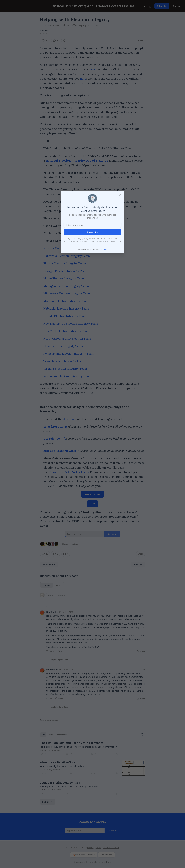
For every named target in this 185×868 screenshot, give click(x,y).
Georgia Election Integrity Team (65, 271)
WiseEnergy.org (55, 426)
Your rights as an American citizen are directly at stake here (70, 786)
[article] (92, 748)
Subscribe (162, 6)
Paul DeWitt (52, 670)
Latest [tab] (51, 735)
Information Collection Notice (91, 241)
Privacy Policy (115, 241)
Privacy (91, 847)
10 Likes (64, 544)
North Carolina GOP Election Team (67, 338)
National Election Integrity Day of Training (77, 161)
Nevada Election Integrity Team (65, 316)
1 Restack (74, 544)
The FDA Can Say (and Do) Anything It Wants (72, 743)
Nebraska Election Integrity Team (66, 308)
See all (48, 802)
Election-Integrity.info (60, 451)
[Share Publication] (150, 6)
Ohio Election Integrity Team (63, 346)
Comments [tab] (47, 585)
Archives (70, 419)
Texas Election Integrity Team (64, 361)
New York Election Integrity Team (66, 331)
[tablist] (52, 585)
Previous (49, 564)
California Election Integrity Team (67, 256)
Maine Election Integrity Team (64, 278)
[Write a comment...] (96, 600)
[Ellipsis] (144, 612)
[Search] (144, 6)
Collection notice (111, 847)
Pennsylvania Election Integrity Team (69, 353)
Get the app (107, 855)
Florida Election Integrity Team (65, 263)
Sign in (176, 6)
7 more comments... (49, 720)
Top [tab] (43, 735)
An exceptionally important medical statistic (62, 766)
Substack (79, 862)
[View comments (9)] (56, 40)
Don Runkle (52, 612)
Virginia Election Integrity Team (65, 369)
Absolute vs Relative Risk (58, 762)
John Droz (44, 31)
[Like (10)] (45, 40)
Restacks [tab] (59, 585)
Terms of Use (107, 238)
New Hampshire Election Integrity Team (71, 323)
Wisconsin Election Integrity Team (67, 376)
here (92, 69)
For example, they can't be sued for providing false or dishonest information (78, 747)
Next (138, 564)
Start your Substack (83, 855)
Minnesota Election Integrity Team (67, 293)
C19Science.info (55, 439)
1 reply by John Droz (59, 660)
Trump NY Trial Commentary (60, 782)
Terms (98, 847)
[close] (120, 195)
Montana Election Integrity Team (66, 301)
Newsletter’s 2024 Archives (69, 472)
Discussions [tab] (62, 735)
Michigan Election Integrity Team (66, 286)
